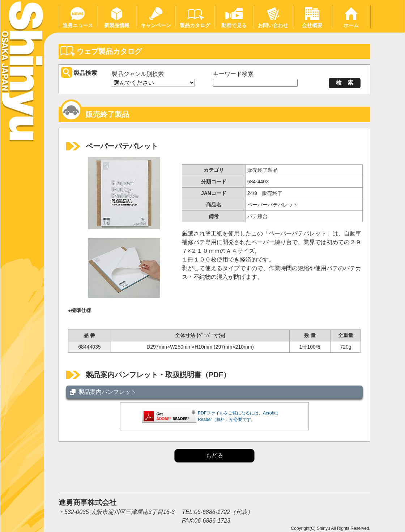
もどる (214, 456)
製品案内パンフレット (107, 392)
